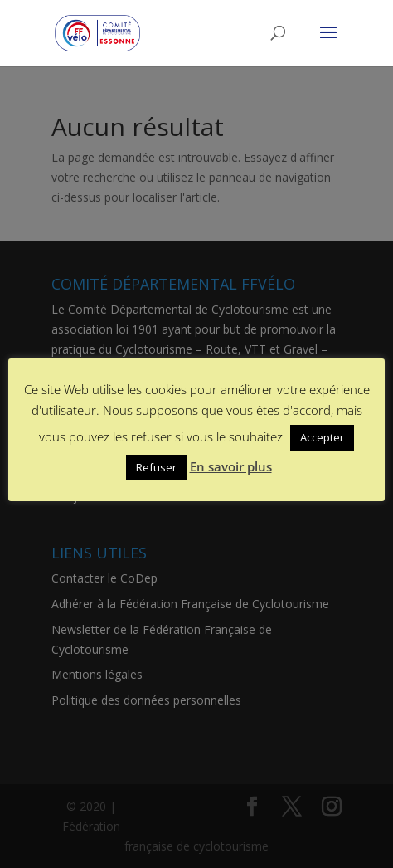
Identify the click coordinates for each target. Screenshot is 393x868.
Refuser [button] (156, 467)
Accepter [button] (322, 437)
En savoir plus (231, 466)
